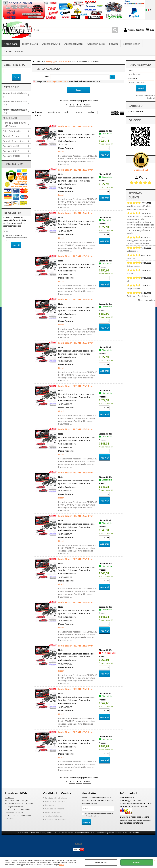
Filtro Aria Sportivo (12, 131)
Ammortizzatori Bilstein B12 (15, 103)
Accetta (137, 862)
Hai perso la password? (146, 95)
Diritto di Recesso (53, 812)
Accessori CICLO (11, 151)
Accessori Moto (74, 44)
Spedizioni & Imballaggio (56, 798)
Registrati (151, 98)
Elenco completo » (146, 300)
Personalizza (101, 862)
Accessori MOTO (11, 156)
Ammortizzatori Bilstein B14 (15, 111)
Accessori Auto (51, 44)
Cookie (62, 865)
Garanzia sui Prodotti (55, 809)
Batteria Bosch (131, 44)
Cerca (47, 77)
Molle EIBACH (10, 118)
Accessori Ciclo (96, 44)
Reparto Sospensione (14, 141)
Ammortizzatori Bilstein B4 (15, 95)
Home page (11, 44)
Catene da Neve (13, 51)
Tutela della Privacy (54, 816)
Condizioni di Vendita (55, 801)
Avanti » (87, 105)
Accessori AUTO (11, 146)
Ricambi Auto (30, 44)
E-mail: (131, 70)
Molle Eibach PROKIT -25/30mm (16, 124)
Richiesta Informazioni (55, 819)
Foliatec (114, 44)
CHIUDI (154, 860)
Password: (133, 79)
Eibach (61, 152)
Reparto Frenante (12, 136)
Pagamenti (50, 805)
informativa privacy (92, 816)
